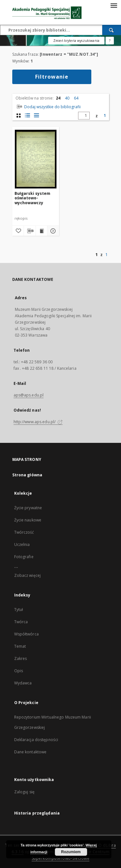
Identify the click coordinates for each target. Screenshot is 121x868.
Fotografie (24, 557)
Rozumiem (71, 852)
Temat (20, 646)
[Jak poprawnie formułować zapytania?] (110, 41)
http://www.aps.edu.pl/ (38, 422)
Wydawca (23, 683)
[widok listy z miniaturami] (28, 115)
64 (76, 98)
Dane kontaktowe (30, 752)
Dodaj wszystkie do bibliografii (48, 107)
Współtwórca (26, 634)
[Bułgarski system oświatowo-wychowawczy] (36, 159)
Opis (19, 671)
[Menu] (114, 5)
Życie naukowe (28, 520)
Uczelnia (22, 544)
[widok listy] (37, 115)
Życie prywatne (28, 508)
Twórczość (24, 532)
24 (58, 98)
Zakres (21, 658)
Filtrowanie (52, 77)
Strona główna (27, 475)
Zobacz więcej (28, 575)
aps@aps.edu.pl (29, 395)
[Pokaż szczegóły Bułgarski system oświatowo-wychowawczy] (52, 231)
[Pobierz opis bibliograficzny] (30, 231)
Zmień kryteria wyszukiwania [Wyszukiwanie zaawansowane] (76, 41)
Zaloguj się (25, 792)
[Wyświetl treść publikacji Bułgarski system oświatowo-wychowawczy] (42, 231)
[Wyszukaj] (112, 30)
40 (67, 98)
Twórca (21, 622)
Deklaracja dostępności (36, 740)
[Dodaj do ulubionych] (18, 231)
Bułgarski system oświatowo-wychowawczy (32, 198)
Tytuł (19, 610)
